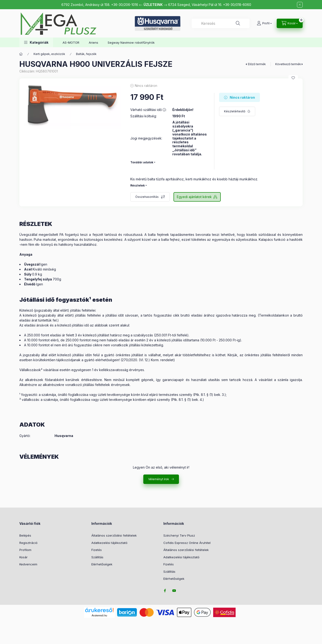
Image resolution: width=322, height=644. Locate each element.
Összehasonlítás (147, 197)
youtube (174, 591)
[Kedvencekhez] (293, 78)
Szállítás (97, 557)
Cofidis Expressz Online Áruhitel (187, 543)
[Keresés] (238, 23)
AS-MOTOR (71, 42)
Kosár (23, 557)
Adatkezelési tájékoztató (109, 543)
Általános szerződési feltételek (114, 535)
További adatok (142, 162)
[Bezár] (300, 5)
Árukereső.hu (99, 615)
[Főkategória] (21, 54)
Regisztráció (28, 543)
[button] (36, 42)
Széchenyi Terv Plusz (179, 535)
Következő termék (288, 64)
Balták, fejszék (86, 54)
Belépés (25, 535)
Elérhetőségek (102, 564)
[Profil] (264, 23)
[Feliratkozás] (237, 111)
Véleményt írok (159, 479)
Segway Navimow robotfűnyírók (131, 42)
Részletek (138, 185)
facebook (165, 591)
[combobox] (221, 23)
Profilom (25, 550)
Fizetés (97, 550)
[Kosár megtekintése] (290, 23)
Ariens (93, 42)
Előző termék (257, 64)
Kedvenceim (28, 564)
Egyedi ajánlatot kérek (194, 197)
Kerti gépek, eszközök (49, 54)
